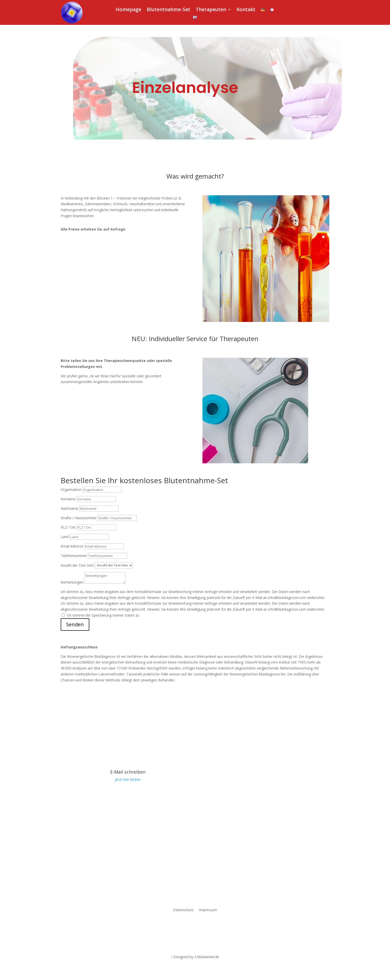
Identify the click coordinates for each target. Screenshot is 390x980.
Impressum (208, 910)
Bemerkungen (72, 582)
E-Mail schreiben (128, 772)
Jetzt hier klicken (128, 779)
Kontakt (246, 10)
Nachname (70, 508)
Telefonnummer (74, 556)
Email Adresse (72, 546)
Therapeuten (211, 10)
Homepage (128, 10)
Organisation (71, 490)
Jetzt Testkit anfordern (93, 244)
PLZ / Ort (68, 527)
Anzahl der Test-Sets (77, 565)
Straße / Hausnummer (79, 518)
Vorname (68, 499)
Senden (75, 624)
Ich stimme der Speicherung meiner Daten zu (103, 615)
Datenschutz (183, 910)
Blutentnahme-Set (169, 10)
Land (65, 537)
